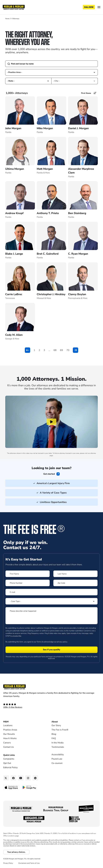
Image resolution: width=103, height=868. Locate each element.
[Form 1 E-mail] (51, 592)
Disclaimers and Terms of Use (29, 863)
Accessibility (58, 755)
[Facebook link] (13, 778)
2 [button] (39, 350)
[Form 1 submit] (51, 650)
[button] (94, 72)
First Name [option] (86, 93)
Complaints (9, 759)
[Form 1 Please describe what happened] (51, 616)
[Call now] (89, 7)
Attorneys (16, 19)
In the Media (57, 743)
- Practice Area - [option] (14, 72)
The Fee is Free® (60, 730)
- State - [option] (11, 81)
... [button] (49, 350)
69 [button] (61, 350)
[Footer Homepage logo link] (51, 687)
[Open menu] (99, 7)
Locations (8, 725)
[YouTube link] (21, 778)
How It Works (10, 738)
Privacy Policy (8, 863)
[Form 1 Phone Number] (28, 583)
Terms (39, 642)
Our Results (9, 734)
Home (7, 19)
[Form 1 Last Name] (75, 574)
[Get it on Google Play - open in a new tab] (30, 787)
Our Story (56, 725)
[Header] (14, 7)
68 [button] (55, 350)
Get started (49, 474)
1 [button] (34, 350)
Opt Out (7, 763)
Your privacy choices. (16, 852)
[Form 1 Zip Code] (75, 583)
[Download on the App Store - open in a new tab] (11, 787)
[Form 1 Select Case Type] (51, 601)
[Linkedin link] (35, 778)
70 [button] (68, 350)
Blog (54, 734)
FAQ (54, 738)
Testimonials (58, 747)
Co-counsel (57, 763)
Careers (7, 743)
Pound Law (57, 759)
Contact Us (9, 747)
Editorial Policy (10, 767)
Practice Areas (10, 730)
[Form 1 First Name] (28, 574)
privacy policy (62, 642)
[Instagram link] (28, 778)
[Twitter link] (6, 778)
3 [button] (44, 350)
